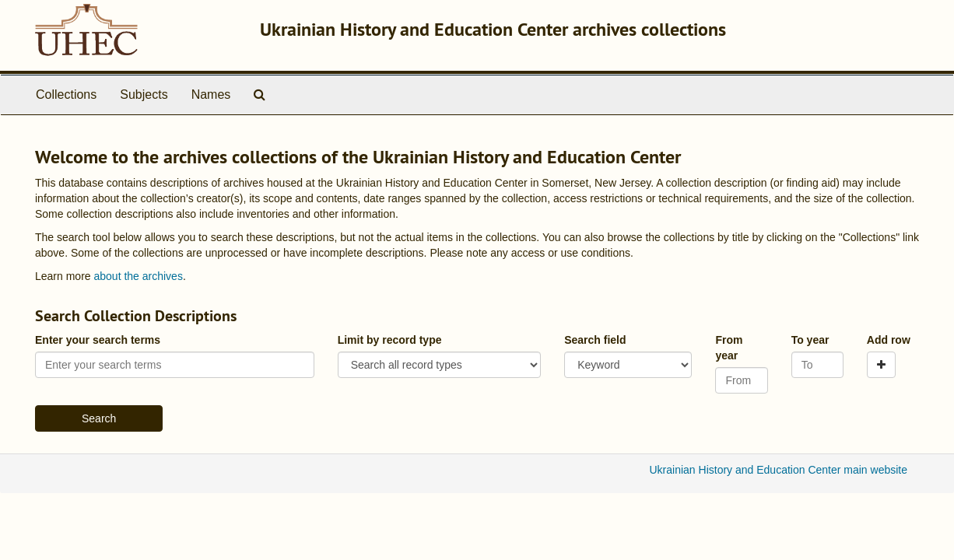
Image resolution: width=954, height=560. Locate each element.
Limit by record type (390, 340)
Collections (66, 94)
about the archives (138, 276)
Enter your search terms (98, 340)
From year (729, 348)
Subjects (144, 94)
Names (211, 94)
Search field (595, 340)
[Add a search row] (881, 365)
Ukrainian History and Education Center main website (779, 470)
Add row (889, 340)
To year (810, 340)
